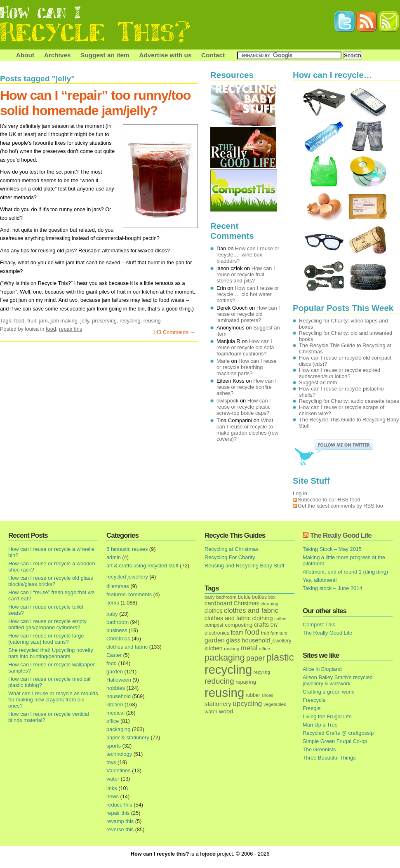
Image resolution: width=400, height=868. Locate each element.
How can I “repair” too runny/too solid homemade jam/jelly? (95, 103)
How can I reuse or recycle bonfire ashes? (247, 387)
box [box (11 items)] (272, 597)
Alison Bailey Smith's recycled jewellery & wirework (338, 680)
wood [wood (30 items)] (226, 711)
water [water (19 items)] (211, 712)
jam (44, 321)
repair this (71, 329)
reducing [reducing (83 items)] (219, 681)
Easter (114, 655)
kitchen (115, 705)
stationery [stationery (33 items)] (218, 704)
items (113, 603)
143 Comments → (174, 332)
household (119, 696)
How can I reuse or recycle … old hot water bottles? (248, 294)
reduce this (119, 805)
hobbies (116, 688)
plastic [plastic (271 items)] (280, 657)
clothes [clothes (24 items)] (213, 611)
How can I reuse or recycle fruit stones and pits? (246, 274)
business (117, 630)
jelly (85, 321)
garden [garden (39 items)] (215, 640)
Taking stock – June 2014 (332, 588)
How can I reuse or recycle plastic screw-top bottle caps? (244, 407)
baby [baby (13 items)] (210, 597)
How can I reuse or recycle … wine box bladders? (248, 255)
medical (115, 713)
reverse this (120, 829)
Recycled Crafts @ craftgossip (338, 733)
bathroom (118, 622)
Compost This (319, 625)
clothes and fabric (127, 647)
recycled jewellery (127, 577)
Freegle (312, 708)
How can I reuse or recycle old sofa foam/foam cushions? (245, 347)
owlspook (227, 401)
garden (115, 672)
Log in (300, 493)
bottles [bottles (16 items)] (260, 597)
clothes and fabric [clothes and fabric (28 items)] (228, 618)
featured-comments (129, 594)
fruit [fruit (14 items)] (265, 633)
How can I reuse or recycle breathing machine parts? (247, 367)
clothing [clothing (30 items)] (262, 618)
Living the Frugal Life (327, 716)
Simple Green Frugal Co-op (335, 741)
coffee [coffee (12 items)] (280, 619)
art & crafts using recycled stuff (142, 566)
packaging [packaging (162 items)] (225, 658)
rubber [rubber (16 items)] (253, 695)
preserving (104, 321)
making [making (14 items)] (232, 648)
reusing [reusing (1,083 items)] (224, 693)
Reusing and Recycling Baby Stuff (244, 566)
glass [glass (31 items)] (233, 640)
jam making (64, 321)
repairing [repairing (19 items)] (246, 682)
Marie (223, 361)
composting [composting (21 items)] (239, 625)
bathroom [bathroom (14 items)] (226, 597)
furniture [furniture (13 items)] (279, 633)
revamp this (120, 821)
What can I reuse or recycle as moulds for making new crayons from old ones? (53, 700)
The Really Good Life (341, 535)
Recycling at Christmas (232, 549)
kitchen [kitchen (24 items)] (213, 648)
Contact (213, 55)
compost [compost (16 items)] (214, 625)
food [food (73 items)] (252, 632)
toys (111, 762)
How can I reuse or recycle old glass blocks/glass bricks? (51, 581)
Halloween (119, 680)
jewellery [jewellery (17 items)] (281, 641)
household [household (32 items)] (256, 640)
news (113, 796)
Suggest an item (105, 55)
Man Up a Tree (320, 725)
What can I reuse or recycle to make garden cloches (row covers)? (247, 430)
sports (114, 746)
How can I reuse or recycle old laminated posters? (248, 314)
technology (119, 754)
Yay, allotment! (320, 580)
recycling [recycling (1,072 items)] (228, 670)
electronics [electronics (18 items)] (217, 633)
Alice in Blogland (322, 669)
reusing (152, 321)
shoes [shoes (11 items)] (267, 695)
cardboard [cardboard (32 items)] (218, 603)
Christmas (118, 639)
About (25, 55)
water (113, 779)
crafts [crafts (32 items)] (261, 625)
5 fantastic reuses (127, 549)
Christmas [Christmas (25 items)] (246, 603)
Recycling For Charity (230, 557)
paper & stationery (128, 737)
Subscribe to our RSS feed (329, 500)
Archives (58, 55)
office (113, 721)
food (19, 321)
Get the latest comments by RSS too (340, 506)
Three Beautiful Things (329, 758)
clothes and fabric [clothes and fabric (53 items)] (251, 610)
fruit (32, 321)
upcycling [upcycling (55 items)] (247, 704)
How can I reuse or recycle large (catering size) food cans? (46, 639)
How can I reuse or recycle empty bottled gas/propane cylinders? (47, 624)
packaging (118, 729)
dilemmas (118, 586)
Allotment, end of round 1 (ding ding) (345, 572)
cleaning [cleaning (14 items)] (269, 603)
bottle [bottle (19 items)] (244, 597)
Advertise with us (165, 55)
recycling (130, 321)
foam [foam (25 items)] (237, 633)
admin (114, 557)
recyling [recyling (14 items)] (262, 672)
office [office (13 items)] (265, 649)
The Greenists (319, 749)
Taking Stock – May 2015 (332, 549)
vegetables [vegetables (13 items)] (275, 704)
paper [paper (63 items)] (255, 658)
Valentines (119, 770)
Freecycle (314, 700)
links (112, 788)
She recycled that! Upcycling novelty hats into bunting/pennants (51, 653)
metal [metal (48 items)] (249, 648)
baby (112, 614)
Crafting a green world (329, 692)
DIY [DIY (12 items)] (274, 625)
